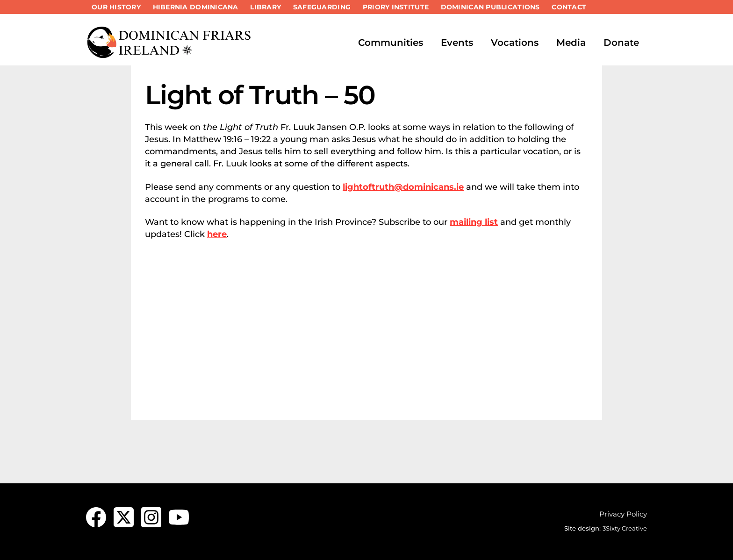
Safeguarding (322, 7)
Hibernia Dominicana (196, 7)
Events (457, 43)
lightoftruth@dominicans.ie (403, 187)
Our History (116, 7)
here (217, 234)
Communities (391, 43)
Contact (569, 7)
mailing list (474, 222)
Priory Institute (396, 7)
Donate (621, 43)
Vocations (515, 43)
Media (571, 43)
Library (266, 7)
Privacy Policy (623, 514)
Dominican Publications (490, 7)
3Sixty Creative (625, 528)
